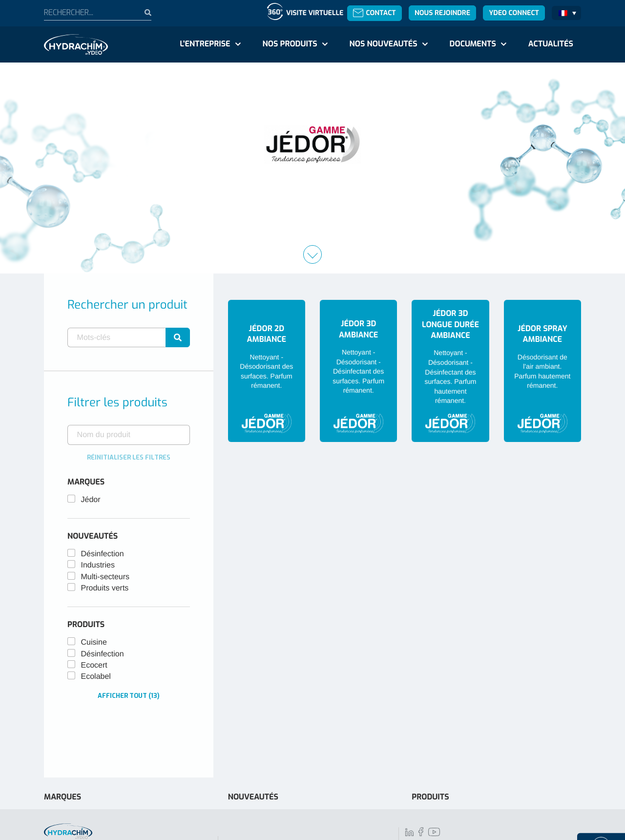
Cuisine (94, 642)
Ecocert (94, 665)
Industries (98, 565)
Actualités (551, 44)
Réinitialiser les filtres (129, 457)
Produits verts (105, 588)
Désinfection (103, 554)
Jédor (91, 500)
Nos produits (290, 44)
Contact (374, 13)
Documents (473, 44)
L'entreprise (205, 44)
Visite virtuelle (315, 13)
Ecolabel (96, 677)
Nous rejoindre (442, 13)
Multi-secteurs (105, 577)
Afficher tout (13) (129, 696)
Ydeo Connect (514, 13)
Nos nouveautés (384, 44)
